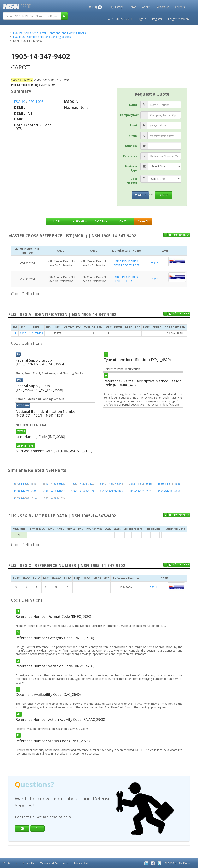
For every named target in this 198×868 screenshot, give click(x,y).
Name (133, 105)
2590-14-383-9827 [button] (111, 491)
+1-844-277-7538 (120, 19)
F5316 (154, 263)
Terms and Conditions (54, 863)
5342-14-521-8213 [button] (54, 491)
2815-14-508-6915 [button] (140, 484)
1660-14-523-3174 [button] (83, 491)
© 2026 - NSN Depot (178, 863)
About (146, 7)
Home (132, 7)
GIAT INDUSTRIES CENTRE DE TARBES (126, 263)
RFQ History (115, 7)
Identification (79, 221)
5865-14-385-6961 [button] (140, 491)
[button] (95, 7)
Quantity (131, 146)
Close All (143, 221)
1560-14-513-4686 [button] (169, 484)
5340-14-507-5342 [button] (111, 484)
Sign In (142, 19)
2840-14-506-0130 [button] (54, 484)
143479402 (36, 333)
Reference (130, 156)
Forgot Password (179, 19)
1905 (23, 333)
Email (134, 125)
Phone (133, 135)
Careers (180, 7)
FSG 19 (20, 102)
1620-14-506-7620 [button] (83, 484)
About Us (29, 863)
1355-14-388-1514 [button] (25, 498)
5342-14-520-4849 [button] (25, 484)
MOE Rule (101, 221)
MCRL (57, 221)
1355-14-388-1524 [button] (54, 498)
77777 (21, 431)
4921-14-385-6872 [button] (169, 491)
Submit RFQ (181, 235)
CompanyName (130, 115)
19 (15, 333)
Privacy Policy (82, 863)
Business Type (131, 168)
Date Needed (132, 181)
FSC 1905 (36, 102)
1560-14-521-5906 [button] (25, 491)
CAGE (123, 221)
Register (157, 19)
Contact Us (162, 7)
